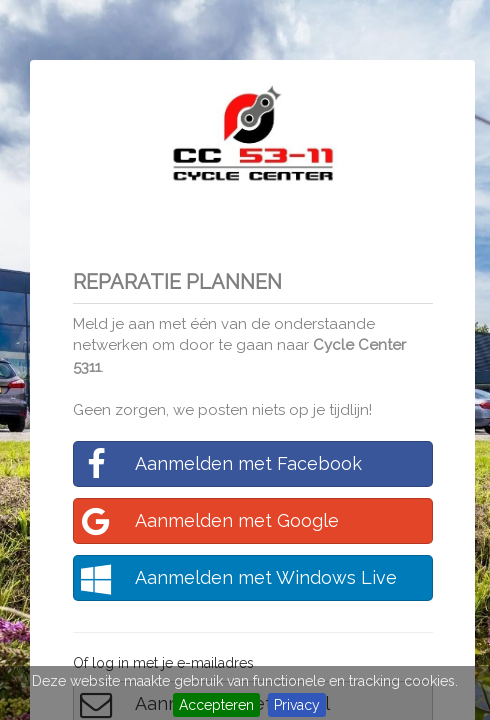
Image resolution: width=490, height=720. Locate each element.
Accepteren (216, 705)
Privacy (297, 705)
